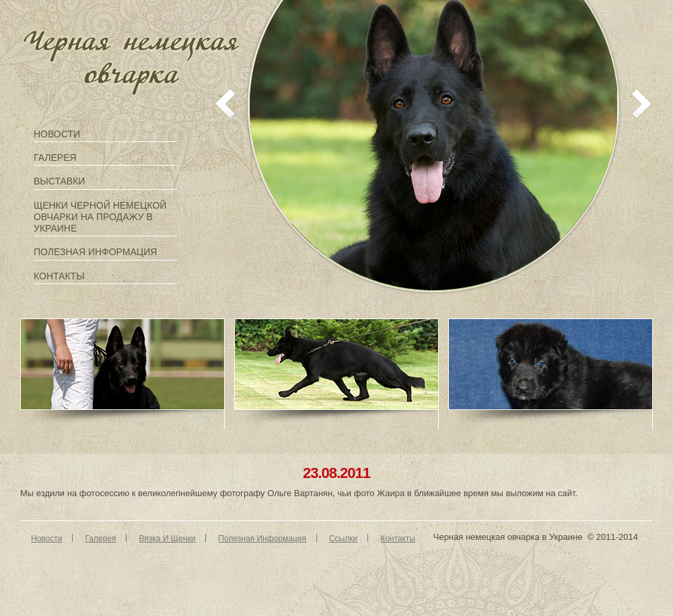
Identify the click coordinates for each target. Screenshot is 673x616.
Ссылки (343, 539)
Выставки (59, 181)
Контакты (59, 276)
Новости (57, 134)
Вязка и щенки (167, 539)
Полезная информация (95, 252)
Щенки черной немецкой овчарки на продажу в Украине (100, 217)
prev (225, 104)
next (642, 104)
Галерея (55, 158)
